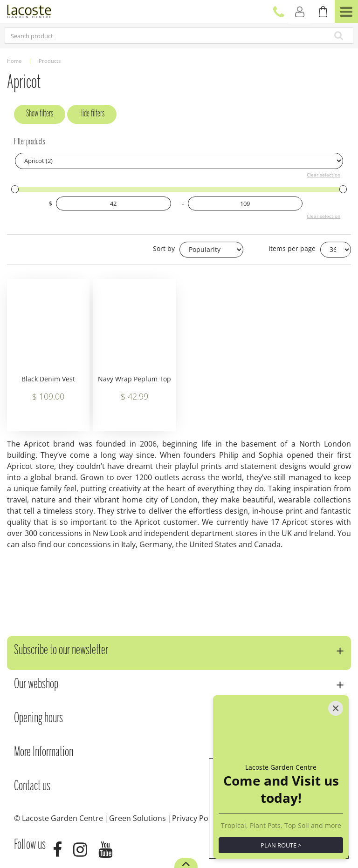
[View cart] (323, 12)
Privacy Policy (196, 818)
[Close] (336, 708)
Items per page (292, 248)
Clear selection (324, 175)
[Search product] (144, 36)
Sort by (164, 248)
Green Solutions (138, 818)
